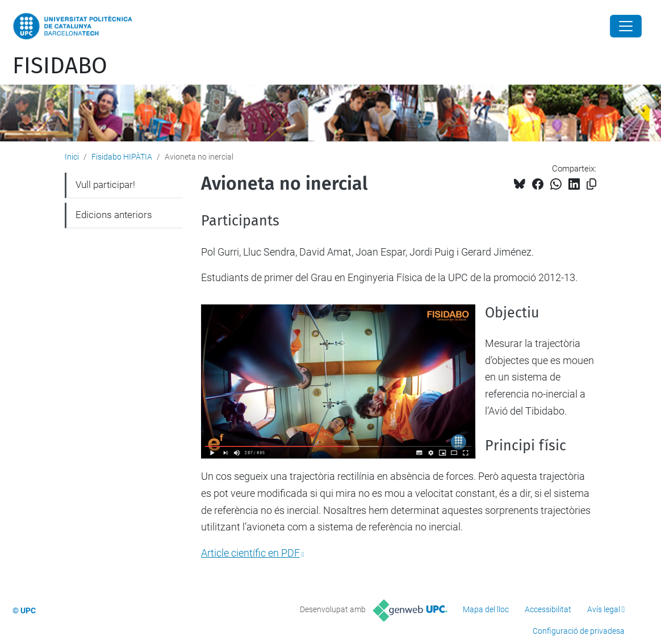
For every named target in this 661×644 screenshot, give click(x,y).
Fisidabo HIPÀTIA (122, 157)
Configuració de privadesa (579, 631)
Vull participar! (105, 185)
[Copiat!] (591, 184)
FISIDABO (60, 66)
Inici (72, 157)
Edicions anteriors (114, 215)
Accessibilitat (548, 609)
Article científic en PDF (250, 553)
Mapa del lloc (486, 609)
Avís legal (604, 609)
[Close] (626, 26)
